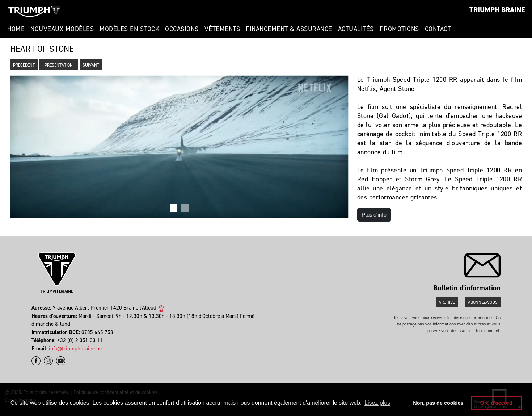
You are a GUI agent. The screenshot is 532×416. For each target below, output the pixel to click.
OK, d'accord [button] (496, 403)
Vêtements (222, 29)
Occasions (182, 29)
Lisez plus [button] (377, 403)
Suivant (91, 65)
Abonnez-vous (483, 302)
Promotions (399, 29)
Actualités (356, 29)
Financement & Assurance (289, 29)
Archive (447, 302)
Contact (438, 29)
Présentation (59, 65)
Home (16, 29)
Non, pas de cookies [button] (438, 403)
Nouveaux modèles (62, 29)
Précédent (24, 65)
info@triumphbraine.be (75, 349)
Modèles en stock (129, 29)
